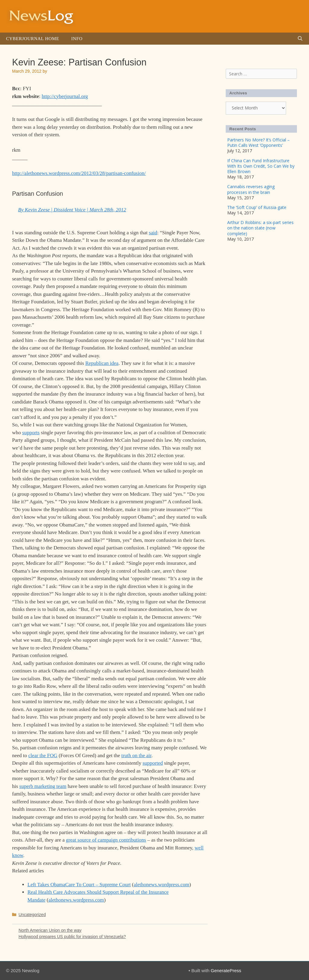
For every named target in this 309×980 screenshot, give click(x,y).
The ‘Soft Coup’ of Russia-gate (257, 207)
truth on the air (136, 756)
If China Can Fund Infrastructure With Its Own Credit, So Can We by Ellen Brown (261, 166)
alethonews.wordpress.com (161, 885)
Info (77, 39)
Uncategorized (32, 915)
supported (153, 763)
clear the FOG (43, 756)
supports (31, 433)
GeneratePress (226, 971)
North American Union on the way (50, 930)
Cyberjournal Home (33, 39)
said (153, 233)
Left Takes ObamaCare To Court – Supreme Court (79, 885)
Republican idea (102, 363)
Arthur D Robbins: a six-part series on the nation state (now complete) (260, 228)
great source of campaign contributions (106, 840)
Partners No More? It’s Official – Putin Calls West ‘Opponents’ (258, 142)
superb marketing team (43, 786)
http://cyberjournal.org (65, 96)
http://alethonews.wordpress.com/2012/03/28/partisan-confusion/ (79, 173)
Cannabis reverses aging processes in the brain (251, 189)
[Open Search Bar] (300, 39)
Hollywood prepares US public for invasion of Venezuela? (72, 937)
